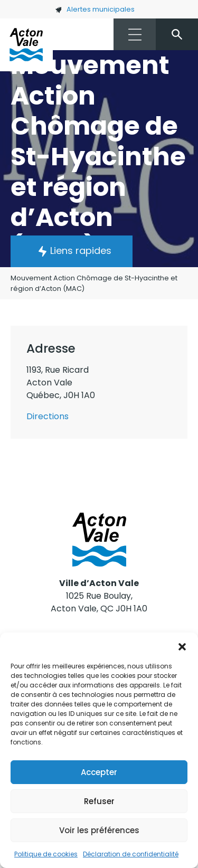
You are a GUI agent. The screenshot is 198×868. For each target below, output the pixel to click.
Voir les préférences (99, 830)
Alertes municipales (95, 9)
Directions (48, 416)
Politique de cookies (46, 854)
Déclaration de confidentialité (131, 854)
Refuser (99, 801)
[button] (182, 646)
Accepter (99, 772)
